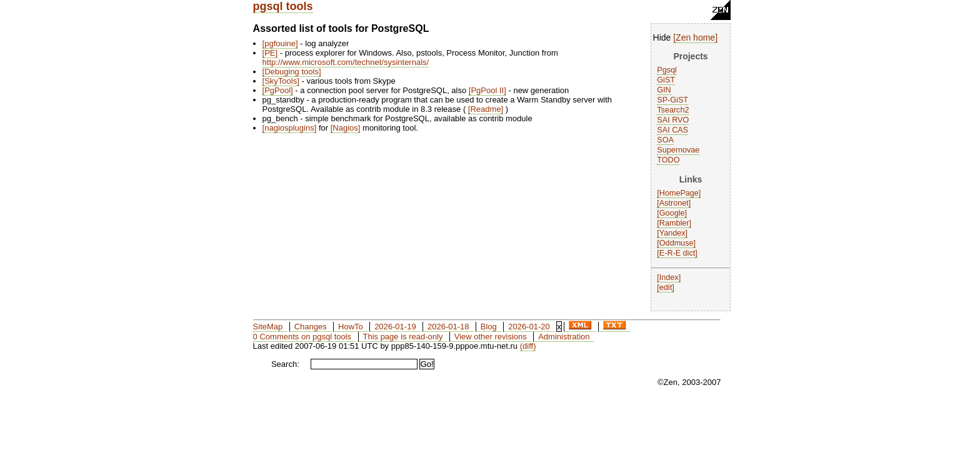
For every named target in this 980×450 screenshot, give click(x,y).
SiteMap (268, 327)
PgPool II (487, 90)
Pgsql (667, 70)
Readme (485, 109)
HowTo (351, 327)
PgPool (277, 90)
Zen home (695, 37)
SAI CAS (672, 130)
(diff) (528, 346)
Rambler (674, 223)
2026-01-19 (395, 327)
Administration (564, 337)
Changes (311, 327)
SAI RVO (673, 120)
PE (270, 53)
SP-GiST (672, 100)
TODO (668, 160)
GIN (664, 90)
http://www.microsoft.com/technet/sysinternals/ (346, 62)
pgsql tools (283, 6)
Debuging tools (292, 72)
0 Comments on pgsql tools (302, 337)
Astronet (674, 203)
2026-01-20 (529, 327)
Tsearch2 (673, 110)
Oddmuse (677, 243)
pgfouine (280, 43)
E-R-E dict (677, 253)
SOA (665, 140)
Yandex (672, 233)
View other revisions (491, 337)
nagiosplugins (289, 128)
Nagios (345, 128)
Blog (489, 327)
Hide (662, 37)
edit (666, 287)
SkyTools (281, 81)
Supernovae (678, 150)
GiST (666, 80)
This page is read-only (402, 337)
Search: (285, 364)
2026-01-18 (448, 327)
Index (669, 277)
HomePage (679, 193)
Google (672, 213)
